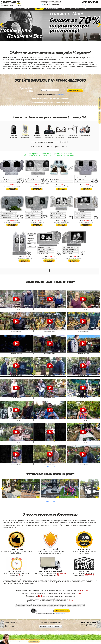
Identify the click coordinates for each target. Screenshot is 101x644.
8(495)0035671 (91, 2)
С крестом (57, 147)
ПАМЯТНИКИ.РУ (10, 2)
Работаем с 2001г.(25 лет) (11, 5)
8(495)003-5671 (89, 623)
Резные (64, 147)
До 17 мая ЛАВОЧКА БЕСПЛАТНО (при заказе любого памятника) (27, 639)
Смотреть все (50, 467)
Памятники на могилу (9, 4)
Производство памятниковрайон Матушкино (50, 3)
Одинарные (39, 147)
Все (33, 147)
